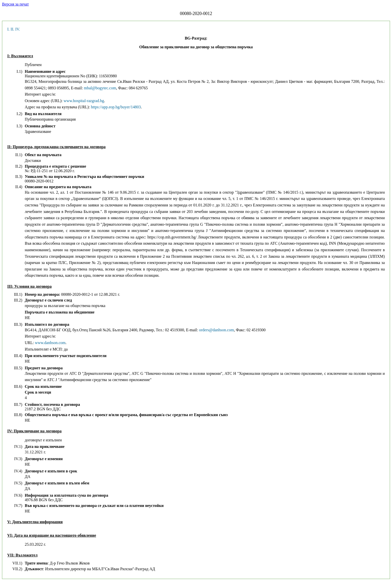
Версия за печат (15, 4)
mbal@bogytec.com (100, 88)
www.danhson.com (50, 343)
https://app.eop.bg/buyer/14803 (116, 107)
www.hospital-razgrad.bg (84, 101)
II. (12, 29)
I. (8, 29)
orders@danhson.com (216, 330)
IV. (18, 29)
